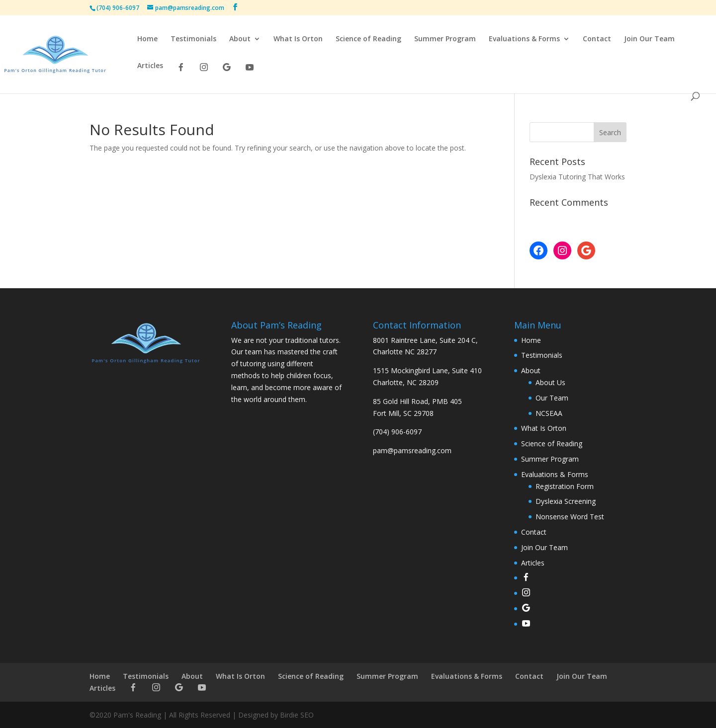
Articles (150, 66)
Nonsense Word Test (570, 517)
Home (147, 39)
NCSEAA (549, 413)
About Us (550, 382)
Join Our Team (649, 39)
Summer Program (445, 39)
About (240, 39)
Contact (597, 39)
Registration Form (565, 486)
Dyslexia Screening (566, 501)
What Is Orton (298, 39)
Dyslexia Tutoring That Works (577, 177)
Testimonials (193, 39)
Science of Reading (368, 39)
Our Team (552, 398)
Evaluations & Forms (524, 39)
